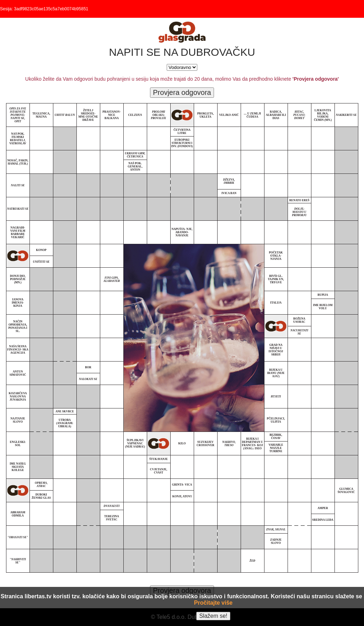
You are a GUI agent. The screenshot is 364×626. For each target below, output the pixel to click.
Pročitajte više (213, 603)
